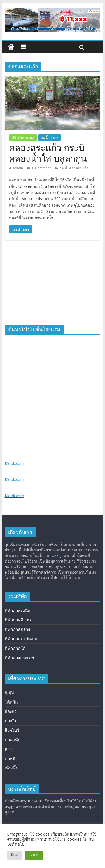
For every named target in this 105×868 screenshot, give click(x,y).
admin (18, 168)
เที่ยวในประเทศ (23, 138)
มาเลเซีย (13, 740)
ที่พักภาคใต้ (15, 648)
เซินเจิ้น (12, 768)
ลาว (8, 749)
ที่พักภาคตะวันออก (22, 639)
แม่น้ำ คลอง (50, 138)
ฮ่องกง (11, 711)
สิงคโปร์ (12, 730)
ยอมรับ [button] (34, 855)
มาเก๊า (10, 721)
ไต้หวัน (11, 702)
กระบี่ (63, 168)
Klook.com (14, 463)
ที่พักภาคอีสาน (18, 620)
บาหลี (10, 758)
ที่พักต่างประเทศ (19, 657)
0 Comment (39, 168)
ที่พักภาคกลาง (17, 629)
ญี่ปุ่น (9, 692)
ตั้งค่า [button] (15, 855)
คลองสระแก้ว (79, 168)
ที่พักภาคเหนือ (17, 610)
